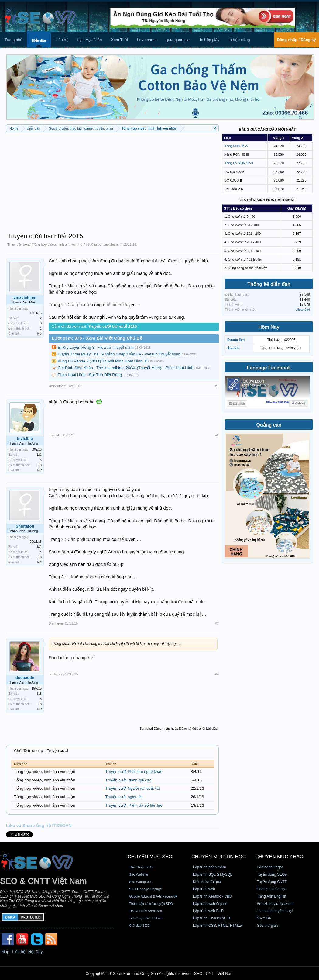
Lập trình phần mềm (209, 867)
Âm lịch (233, 348)
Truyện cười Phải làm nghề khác (134, 772)
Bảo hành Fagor (270, 867)
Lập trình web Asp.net (211, 904)
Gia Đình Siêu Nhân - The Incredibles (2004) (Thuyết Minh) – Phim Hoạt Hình (126, 368)
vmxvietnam (113, 244)
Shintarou (25, 526)
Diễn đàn (39, 40)
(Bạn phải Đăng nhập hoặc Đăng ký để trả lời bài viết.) (179, 729)
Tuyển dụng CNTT (272, 882)
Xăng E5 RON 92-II (239, 163)
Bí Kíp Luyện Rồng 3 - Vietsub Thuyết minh (96, 347)
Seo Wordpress (141, 882)
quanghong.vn (178, 40)
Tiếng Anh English (271, 896)
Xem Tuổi (119, 40)
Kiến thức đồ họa (207, 882)
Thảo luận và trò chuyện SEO (151, 904)
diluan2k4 (303, 310)
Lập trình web (204, 889)
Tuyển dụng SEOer (272, 874)
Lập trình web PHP (208, 911)
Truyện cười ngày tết (123, 797)
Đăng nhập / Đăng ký (297, 40)
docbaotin (25, 678)
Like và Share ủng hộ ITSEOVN (39, 826)
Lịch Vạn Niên (90, 40)
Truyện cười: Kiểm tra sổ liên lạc (134, 805)
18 (40, 465)
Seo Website (139, 874)
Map (5, 952)
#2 (217, 435)
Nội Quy (36, 952)
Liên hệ (62, 40)
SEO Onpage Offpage (145, 889)
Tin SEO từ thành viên (146, 911)
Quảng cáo (269, 425)
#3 (217, 623)
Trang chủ (14, 40)
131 (39, 547)
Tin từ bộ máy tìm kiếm (146, 918)
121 (39, 455)
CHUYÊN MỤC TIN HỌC (219, 857)
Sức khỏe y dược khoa (275, 904)
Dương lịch (236, 340)
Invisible (25, 439)
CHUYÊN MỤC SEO (150, 857)
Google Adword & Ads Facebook (153, 896)
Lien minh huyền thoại (275, 911)
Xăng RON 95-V (236, 146)
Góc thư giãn (267, 926)
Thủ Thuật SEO (141, 867)
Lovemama (147, 40)
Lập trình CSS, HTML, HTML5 (217, 926)
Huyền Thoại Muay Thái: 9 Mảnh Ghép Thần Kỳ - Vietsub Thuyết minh (119, 354)
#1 (217, 386)
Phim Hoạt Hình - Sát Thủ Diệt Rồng (90, 375)
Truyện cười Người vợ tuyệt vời (133, 788)
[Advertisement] (112, 179)
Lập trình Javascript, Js (212, 918)
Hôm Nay (269, 327)
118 (39, 694)
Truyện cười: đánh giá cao (128, 780)
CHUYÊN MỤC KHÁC (279, 857)
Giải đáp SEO (139, 926)
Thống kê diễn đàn (269, 284)
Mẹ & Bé (264, 918)
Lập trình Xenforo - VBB (212, 896)
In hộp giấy (210, 40)
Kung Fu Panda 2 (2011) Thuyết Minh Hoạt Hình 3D (103, 361)
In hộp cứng (239, 40)
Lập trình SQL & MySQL (213, 874)
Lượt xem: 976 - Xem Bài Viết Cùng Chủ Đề (97, 338)
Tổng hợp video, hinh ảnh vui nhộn (58, 244)
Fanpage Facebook (269, 368)
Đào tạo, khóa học (272, 889)
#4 (217, 674)
